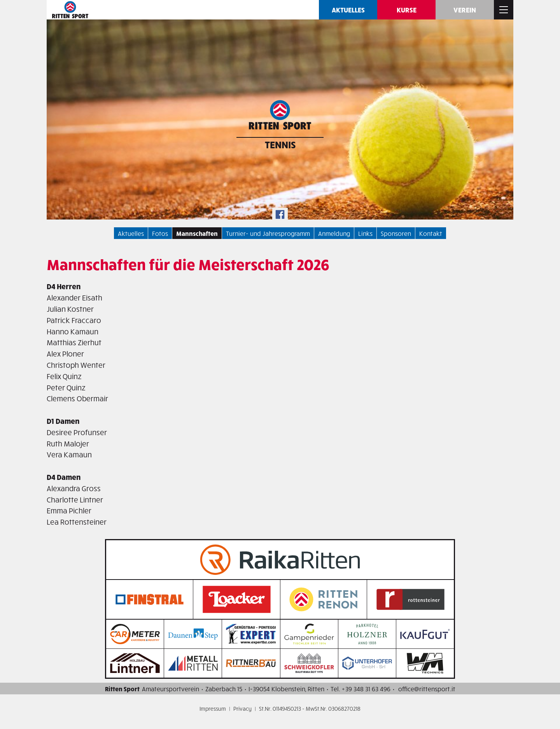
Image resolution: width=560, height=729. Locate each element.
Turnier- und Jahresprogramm (268, 233)
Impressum (213, 709)
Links (365, 233)
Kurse (407, 10)
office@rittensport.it (427, 689)
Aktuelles (348, 10)
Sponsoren (396, 233)
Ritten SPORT (70, 10)
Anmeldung (334, 233)
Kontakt (431, 233)
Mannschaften (197, 233)
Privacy (242, 709)
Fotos (160, 233)
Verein (465, 10)
